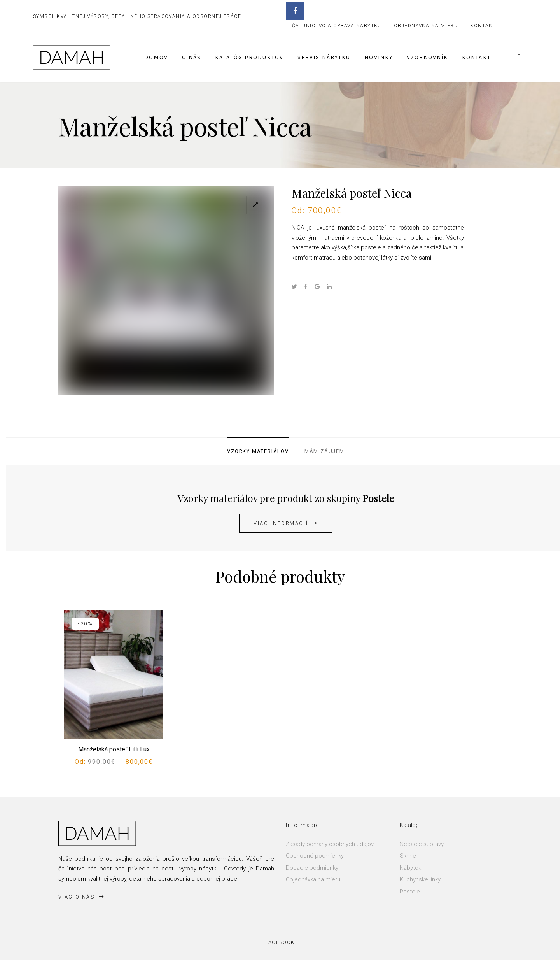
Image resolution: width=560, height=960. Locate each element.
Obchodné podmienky (315, 856)
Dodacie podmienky (312, 868)
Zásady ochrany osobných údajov (330, 844)
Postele (410, 892)
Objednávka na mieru (313, 879)
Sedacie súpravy (422, 844)
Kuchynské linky (420, 879)
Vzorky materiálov (258, 451)
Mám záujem (325, 451)
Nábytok (410, 868)
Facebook (280, 942)
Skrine (408, 856)
